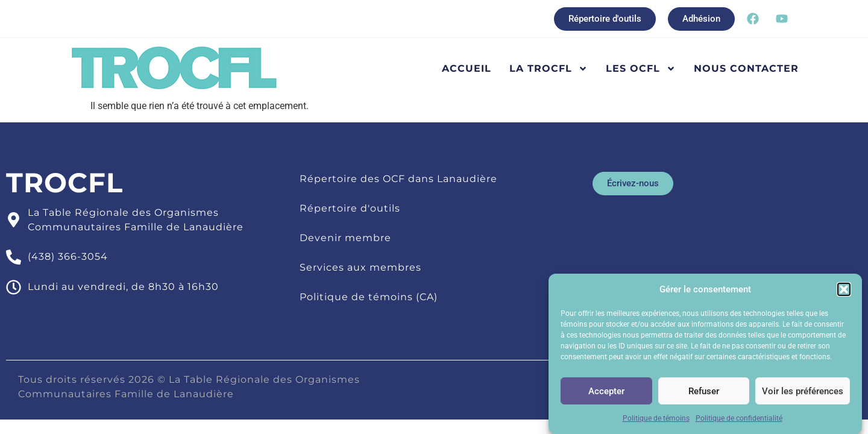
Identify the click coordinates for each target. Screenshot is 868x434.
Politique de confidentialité (739, 421)
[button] (844, 292)
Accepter (606, 394)
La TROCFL (549, 69)
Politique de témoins (656, 421)
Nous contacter (746, 68)
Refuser (704, 394)
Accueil (467, 68)
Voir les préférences (803, 394)
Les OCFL (641, 69)
